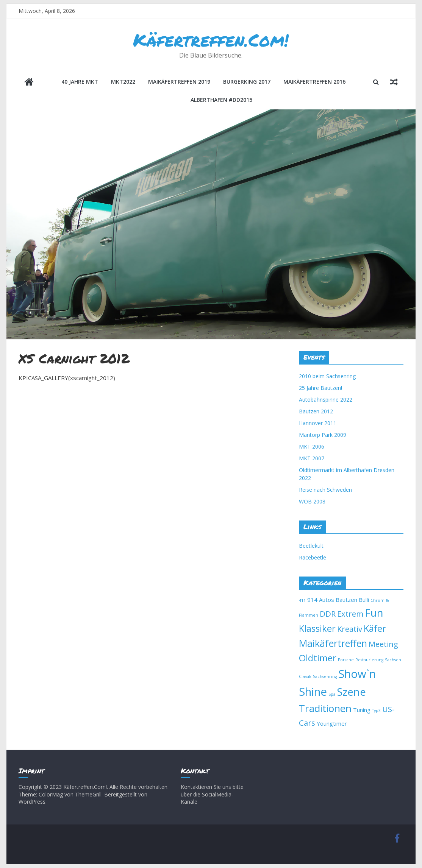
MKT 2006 (312, 446)
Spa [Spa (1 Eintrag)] (332, 694)
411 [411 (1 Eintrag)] (302, 600)
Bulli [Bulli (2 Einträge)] (364, 600)
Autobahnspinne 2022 (326, 400)
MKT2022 (123, 82)
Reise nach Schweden (325, 490)
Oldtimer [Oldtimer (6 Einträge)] (318, 658)
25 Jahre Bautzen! (320, 388)
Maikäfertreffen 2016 (314, 82)
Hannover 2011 (318, 423)
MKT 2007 (312, 458)
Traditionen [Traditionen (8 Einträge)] (325, 708)
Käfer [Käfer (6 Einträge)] (375, 628)
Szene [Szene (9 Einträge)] (352, 692)
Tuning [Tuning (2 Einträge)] (362, 710)
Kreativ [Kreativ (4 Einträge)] (350, 629)
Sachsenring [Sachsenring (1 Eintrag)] (325, 676)
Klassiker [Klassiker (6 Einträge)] (317, 628)
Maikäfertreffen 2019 (179, 82)
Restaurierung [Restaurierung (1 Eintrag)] (369, 660)
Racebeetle (313, 557)
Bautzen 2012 (316, 411)
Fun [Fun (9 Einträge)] (374, 613)
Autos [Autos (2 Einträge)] (327, 600)
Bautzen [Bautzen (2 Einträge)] (346, 600)
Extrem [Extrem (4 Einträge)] (350, 614)
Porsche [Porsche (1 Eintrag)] (346, 660)
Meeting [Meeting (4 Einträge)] (383, 644)
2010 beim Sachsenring (327, 376)
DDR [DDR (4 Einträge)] (328, 614)
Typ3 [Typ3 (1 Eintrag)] (376, 711)
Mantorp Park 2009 (323, 435)
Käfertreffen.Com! (211, 40)
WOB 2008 (312, 501)
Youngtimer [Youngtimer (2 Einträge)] (332, 723)
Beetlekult (311, 546)
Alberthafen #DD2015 (221, 100)
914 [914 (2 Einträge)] (312, 600)
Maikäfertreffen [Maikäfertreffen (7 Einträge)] (333, 643)
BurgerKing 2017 (247, 82)
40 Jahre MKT (80, 82)
